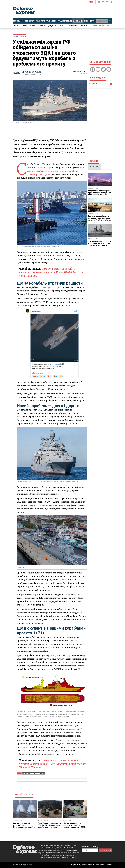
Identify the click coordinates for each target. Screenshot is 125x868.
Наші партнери (73, 26)
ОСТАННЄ (94, 161)
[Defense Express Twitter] (107, 2)
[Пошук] (110, 21)
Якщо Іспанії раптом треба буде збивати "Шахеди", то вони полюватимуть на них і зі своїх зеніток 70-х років (100, 194)
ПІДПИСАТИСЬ (106, 850)
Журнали (42, 26)
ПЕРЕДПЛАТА (100, 865)
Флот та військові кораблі (36, 773)
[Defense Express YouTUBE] (103, 2)
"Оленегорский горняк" (51, 287)
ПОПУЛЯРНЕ (95, 167)
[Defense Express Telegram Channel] (111, 2)
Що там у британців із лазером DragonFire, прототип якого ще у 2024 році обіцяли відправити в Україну (74, 827)
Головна (15, 36)
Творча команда (29, 26)
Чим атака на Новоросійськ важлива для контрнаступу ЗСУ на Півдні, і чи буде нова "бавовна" (51, 272)
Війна (24, 773)
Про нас (17, 26)
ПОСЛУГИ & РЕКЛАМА (89, 865)
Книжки (61, 26)
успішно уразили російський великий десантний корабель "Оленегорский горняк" (56, 171)
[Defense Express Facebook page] (99, 2)
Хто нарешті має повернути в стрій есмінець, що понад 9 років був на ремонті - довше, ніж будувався (100, 244)
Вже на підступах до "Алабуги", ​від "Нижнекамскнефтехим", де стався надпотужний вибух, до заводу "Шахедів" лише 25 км (24, 828)
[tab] (94, 161)
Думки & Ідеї (23, 36)
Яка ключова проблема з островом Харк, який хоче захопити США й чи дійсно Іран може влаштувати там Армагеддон (100, 220)
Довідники (52, 26)
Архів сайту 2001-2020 (101, 26)
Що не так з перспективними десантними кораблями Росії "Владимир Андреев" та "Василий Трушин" (53, 764)
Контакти (85, 26)
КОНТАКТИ (109, 865)
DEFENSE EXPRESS (31, 72)
